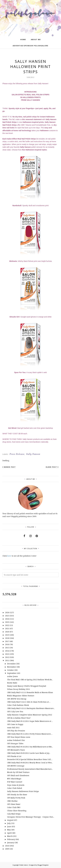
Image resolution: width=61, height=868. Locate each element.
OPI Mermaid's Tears (16, 750)
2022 (7, 625)
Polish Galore (24, 865)
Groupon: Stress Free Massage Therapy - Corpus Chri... (31, 817)
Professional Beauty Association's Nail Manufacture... (30, 769)
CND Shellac (12, 801)
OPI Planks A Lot (14, 756)
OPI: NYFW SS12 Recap (17, 699)
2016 (7, 644)
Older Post (51, 467)
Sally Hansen (33, 454)
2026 (7, 612)
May (9, 830)
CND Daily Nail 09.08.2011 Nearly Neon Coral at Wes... (30, 763)
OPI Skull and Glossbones (18, 775)
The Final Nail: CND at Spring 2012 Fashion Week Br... (30, 680)
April (9, 833)
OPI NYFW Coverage (16, 766)
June (9, 826)
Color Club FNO (14, 807)
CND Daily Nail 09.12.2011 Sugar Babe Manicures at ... (30, 721)
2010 (7, 846)
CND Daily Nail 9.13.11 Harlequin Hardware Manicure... (31, 708)
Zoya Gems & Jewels (16, 785)
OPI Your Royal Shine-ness (19, 737)
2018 (7, 638)
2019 (7, 635)
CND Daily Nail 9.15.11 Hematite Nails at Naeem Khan (30, 692)
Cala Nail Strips (14, 814)
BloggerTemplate (43, 865)
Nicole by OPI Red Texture (18, 772)
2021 (7, 628)
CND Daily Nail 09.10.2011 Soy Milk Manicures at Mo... (30, 747)
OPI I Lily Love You (15, 712)
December (11, 664)
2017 (7, 641)
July (9, 823)
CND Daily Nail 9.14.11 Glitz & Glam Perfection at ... (29, 702)
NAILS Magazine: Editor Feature (21, 696)
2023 (7, 622)
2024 (7, 619)
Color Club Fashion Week (18, 705)
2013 (7, 654)
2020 (7, 632)
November (12, 667)
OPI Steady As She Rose (17, 795)
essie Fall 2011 (13, 728)
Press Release (17, 454)
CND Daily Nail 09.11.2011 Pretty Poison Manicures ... (30, 734)
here (9, 556)
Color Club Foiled (15, 788)
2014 (7, 651)
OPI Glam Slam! (14, 804)
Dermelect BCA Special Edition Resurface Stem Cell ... (30, 759)
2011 (7, 660)
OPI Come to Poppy (15, 724)
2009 (7, 849)
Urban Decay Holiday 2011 (19, 689)
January (11, 843)
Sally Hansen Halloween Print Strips (23, 791)
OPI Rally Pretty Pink (16, 798)
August (10, 820)
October (10, 670)
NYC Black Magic (14, 779)
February (11, 839)
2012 (7, 657)
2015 (7, 648)
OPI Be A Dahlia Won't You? (19, 718)
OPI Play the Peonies (16, 731)
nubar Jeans (12, 676)
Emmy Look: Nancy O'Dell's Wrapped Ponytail (27, 686)
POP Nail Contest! (15, 782)
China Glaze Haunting (17, 811)
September (12, 673)
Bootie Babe (12, 683)
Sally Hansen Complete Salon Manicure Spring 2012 (30, 715)
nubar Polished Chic (16, 740)
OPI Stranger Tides (15, 743)
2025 (7, 616)
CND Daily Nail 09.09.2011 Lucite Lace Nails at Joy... (29, 753)
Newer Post (10, 467)
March (10, 836)
